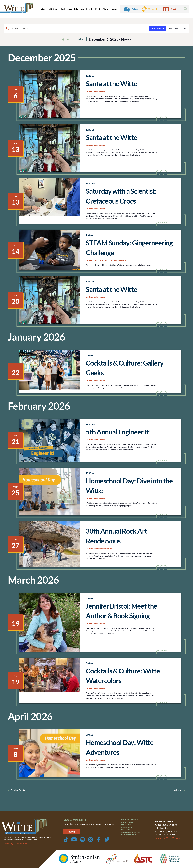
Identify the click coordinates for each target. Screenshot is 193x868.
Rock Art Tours (128, 830)
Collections (66, 9)
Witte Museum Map (129, 824)
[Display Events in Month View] (178, 29)
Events (90, 9)
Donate (174, 9)
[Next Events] (68, 40)
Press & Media (127, 833)
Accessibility (9, 844)
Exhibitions (53, 9)
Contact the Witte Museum (168, 838)
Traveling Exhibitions (130, 839)
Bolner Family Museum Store (133, 821)
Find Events (158, 28)
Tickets (135, 9)
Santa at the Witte (111, 84)
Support (115, 9)
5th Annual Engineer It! (118, 432)
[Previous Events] (63, 40)
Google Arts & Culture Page (133, 836)
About (105, 9)
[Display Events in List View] (171, 29)
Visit (43, 9)
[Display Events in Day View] (184, 29)
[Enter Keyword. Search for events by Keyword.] (77, 29)
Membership (154, 9)
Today (80, 39)
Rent (98, 9)
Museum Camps (127, 827)
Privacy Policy (22, 844)
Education (79, 9)
